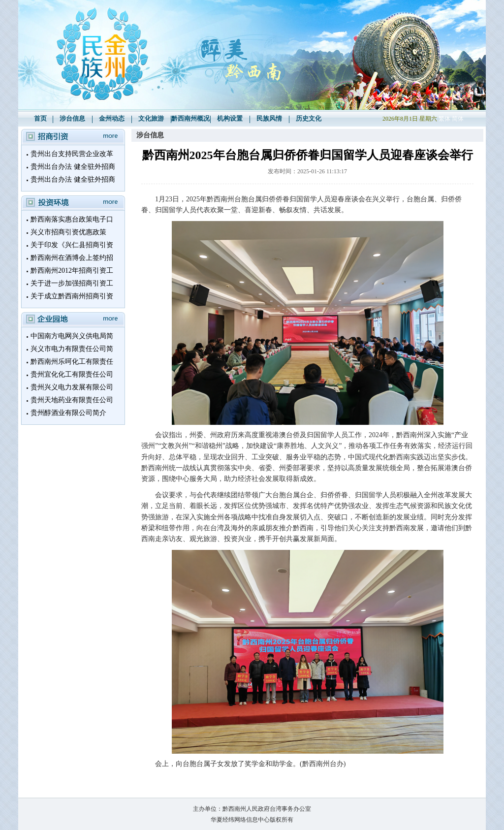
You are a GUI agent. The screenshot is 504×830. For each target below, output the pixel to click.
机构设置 (230, 118)
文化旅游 (151, 118)
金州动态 (112, 118)
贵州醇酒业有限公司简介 (68, 413)
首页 (40, 118)
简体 (458, 119)
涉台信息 (72, 118)
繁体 (444, 119)
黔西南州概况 (190, 118)
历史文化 (309, 118)
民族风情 (269, 118)
